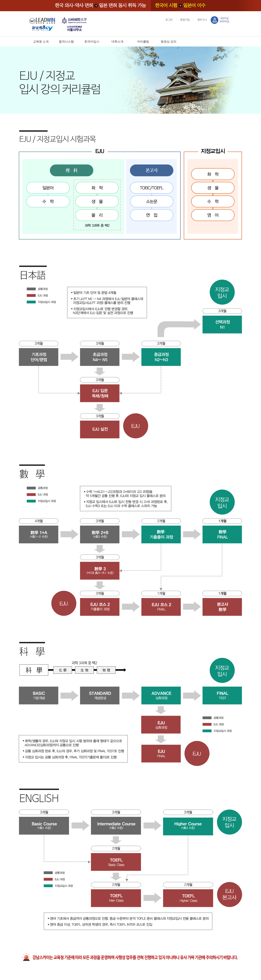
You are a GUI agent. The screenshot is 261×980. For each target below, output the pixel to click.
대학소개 (117, 42)
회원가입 (185, 20)
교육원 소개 (41, 42)
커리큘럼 (143, 42)
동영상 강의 (169, 42)
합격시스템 (66, 42)
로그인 (169, 20)
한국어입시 (92, 42)
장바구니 (202, 20)
